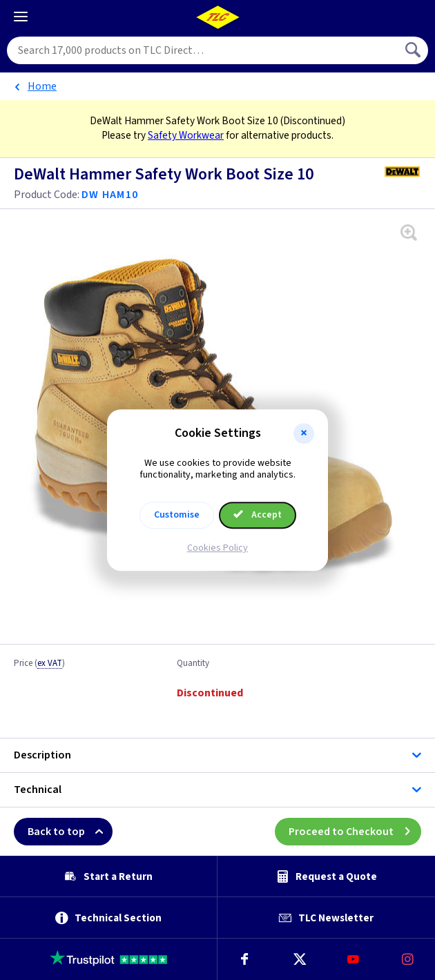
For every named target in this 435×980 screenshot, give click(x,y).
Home (42, 86)
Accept (258, 515)
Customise (177, 515)
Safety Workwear (186, 135)
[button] (304, 433)
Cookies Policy (217, 548)
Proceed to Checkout (355, 832)
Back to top (70, 832)
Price (39, 664)
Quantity (193, 664)
